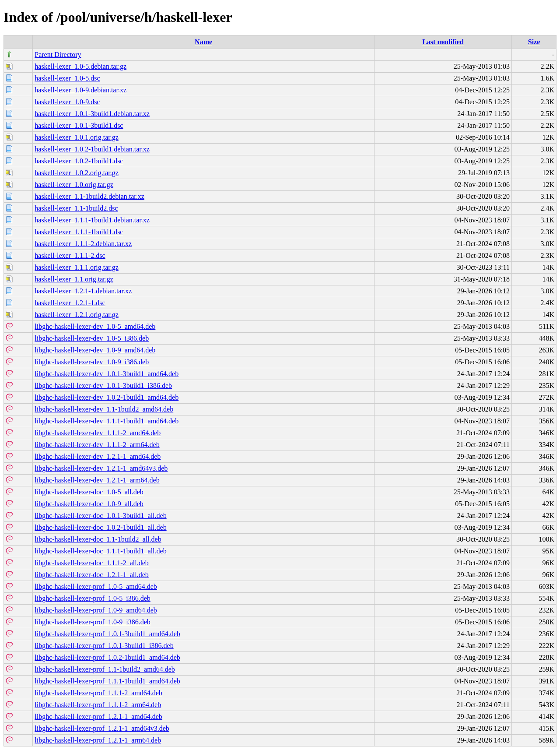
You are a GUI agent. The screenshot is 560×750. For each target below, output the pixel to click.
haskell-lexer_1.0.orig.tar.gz (74, 185)
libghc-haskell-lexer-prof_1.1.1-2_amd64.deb (98, 693)
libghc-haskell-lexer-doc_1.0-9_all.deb (89, 504)
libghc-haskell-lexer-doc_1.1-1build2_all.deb (98, 539)
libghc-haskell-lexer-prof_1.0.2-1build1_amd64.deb (107, 657)
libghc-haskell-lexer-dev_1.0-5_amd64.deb (95, 326)
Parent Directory (58, 55)
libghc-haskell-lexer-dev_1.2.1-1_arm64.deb (97, 480)
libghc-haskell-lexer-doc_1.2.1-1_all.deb (91, 575)
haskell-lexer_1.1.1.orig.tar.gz (77, 267)
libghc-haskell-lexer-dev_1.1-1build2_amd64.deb (104, 409)
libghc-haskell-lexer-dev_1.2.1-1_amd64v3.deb (101, 468)
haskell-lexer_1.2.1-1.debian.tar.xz (83, 291)
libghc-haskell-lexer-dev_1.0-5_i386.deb (92, 338)
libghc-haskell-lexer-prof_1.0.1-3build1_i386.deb (104, 646)
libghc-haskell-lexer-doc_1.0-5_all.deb (89, 492)
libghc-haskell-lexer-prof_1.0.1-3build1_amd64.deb (107, 634)
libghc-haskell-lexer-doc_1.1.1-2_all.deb (91, 563)
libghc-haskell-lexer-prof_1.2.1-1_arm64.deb (98, 740)
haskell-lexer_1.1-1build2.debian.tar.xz (89, 196)
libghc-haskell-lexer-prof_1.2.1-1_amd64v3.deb (102, 728)
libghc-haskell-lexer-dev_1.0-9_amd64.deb (95, 350)
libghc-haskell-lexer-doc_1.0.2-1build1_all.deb (100, 527)
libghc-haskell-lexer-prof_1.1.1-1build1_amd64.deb (107, 681)
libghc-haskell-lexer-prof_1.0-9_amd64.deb (96, 610)
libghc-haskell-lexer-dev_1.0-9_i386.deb (92, 362)
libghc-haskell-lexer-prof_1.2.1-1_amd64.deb (98, 717)
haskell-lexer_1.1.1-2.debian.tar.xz (83, 244)
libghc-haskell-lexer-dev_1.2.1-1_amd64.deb (98, 456)
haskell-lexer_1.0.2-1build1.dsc (79, 161)
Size (534, 42)
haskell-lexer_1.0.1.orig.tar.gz (77, 137)
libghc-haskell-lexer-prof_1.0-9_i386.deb (92, 622)
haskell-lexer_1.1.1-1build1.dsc (79, 232)
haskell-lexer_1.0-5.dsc (67, 78)
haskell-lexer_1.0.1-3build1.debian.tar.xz (92, 114)
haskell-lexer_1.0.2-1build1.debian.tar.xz (92, 149)
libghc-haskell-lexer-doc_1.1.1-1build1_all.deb (100, 551)
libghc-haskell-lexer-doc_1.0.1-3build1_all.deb (100, 516)
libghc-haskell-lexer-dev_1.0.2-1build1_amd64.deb (107, 397)
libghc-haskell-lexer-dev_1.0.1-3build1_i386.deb (103, 386)
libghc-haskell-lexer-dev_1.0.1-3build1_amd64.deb (107, 374)
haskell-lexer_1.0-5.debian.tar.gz (80, 66)
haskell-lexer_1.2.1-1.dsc (70, 303)
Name (203, 42)
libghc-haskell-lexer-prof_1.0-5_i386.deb (92, 598)
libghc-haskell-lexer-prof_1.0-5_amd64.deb (96, 586)
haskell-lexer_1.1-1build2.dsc (76, 208)
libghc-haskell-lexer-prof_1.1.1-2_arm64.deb (98, 705)
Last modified (443, 42)
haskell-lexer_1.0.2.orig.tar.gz (77, 173)
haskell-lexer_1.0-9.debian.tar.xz (80, 90)
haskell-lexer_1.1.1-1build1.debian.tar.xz (92, 220)
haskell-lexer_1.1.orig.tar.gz (74, 279)
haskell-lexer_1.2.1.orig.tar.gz (77, 315)
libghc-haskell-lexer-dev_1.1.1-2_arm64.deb (97, 445)
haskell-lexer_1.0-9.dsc (67, 102)
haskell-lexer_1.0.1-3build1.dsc (79, 125)
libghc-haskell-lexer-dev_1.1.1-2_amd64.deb (98, 433)
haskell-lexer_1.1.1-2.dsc (70, 255)
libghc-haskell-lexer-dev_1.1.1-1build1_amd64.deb (107, 421)
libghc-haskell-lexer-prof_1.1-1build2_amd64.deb (105, 669)
